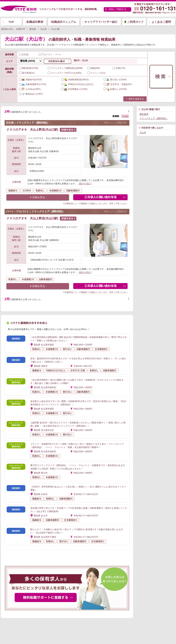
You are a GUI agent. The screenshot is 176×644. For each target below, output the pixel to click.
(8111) (77, 84)
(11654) (115, 80)
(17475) (33, 84)
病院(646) (94, 68)
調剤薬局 (144, 114)
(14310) (30, 80)
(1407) (31, 94)
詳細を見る (39, 197)
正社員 (24, 55)
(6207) (118, 84)
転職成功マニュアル (64, 22)
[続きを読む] (85, 184)
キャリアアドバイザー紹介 (101, 22)
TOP (11, 22)
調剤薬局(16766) (29, 68)
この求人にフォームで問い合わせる (101, 198)
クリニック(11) (96, 73)
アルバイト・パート (50, 55)
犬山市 (143, 133)
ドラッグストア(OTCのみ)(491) (65, 73)
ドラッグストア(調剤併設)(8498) (65, 68)
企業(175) (119, 68)
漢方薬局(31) (27, 73)
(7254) (74, 89)
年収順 (125, 116)
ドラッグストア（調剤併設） (154, 118)
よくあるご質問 (161, 22)
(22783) (115, 89)
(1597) (30, 89)
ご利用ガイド (135, 22)
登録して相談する (117, 9)
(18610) (75, 80)
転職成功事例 (35, 22)
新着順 (116, 116)
